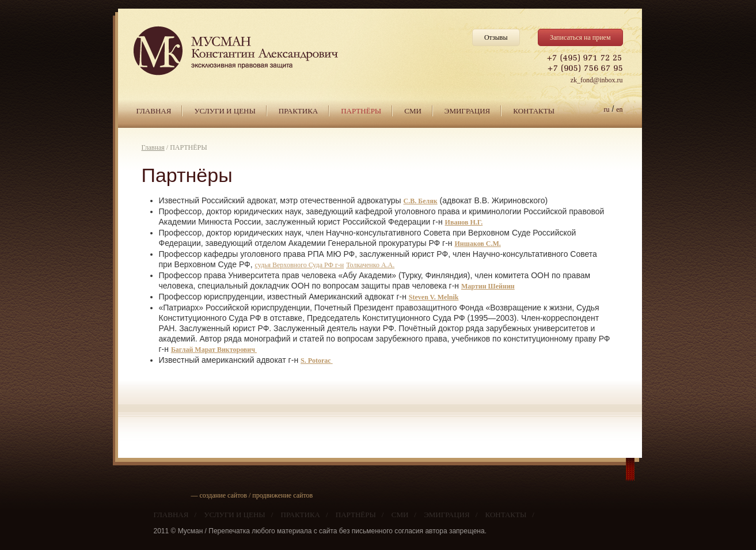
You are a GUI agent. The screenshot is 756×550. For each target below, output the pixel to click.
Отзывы (496, 37)
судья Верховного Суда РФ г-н (300, 265)
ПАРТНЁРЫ (361, 111)
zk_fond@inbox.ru (597, 80)
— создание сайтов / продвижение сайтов (252, 495)
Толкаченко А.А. (370, 265)
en (619, 109)
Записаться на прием (580, 37)
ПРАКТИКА (298, 111)
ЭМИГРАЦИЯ (467, 111)
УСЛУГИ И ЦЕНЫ (225, 111)
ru (607, 109)
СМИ (413, 111)
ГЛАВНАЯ (154, 111)
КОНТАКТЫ (534, 111)
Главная (153, 147)
